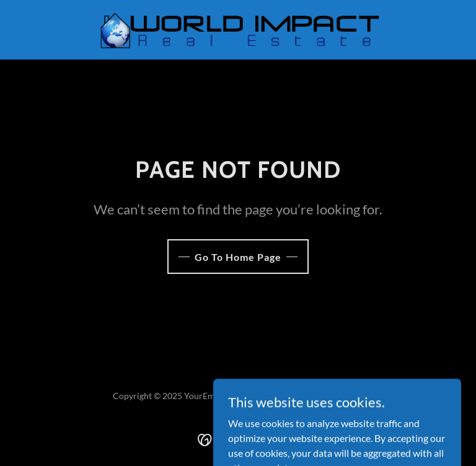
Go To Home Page (238, 257)
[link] (238, 30)
